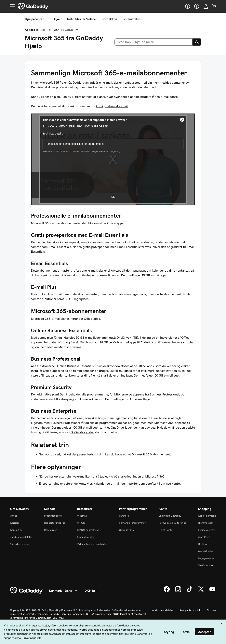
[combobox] (153, 42)
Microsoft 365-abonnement (151, 454)
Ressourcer (50, 530)
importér (132, 483)
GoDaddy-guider (82, 432)
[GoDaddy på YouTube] (212, 592)
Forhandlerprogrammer (132, 523)
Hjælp (58, 19)
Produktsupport (53, 516)
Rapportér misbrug (55, 523)
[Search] (197, 42)
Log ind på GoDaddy (170, 516)
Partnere (124, 516)
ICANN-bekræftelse (88, 530)
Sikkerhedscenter (20, 544)
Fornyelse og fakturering (172, 523)
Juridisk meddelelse (21, 537)
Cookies (211, 610)
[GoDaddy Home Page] (26, 591)
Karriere (15, 523)
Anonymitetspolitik (190, 610)
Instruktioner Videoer (82, 19)
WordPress (204, 537)
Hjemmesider (206, 523)
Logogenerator (206, 558)
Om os (14, 516)
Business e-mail (207, 530)
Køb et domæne (207, 516)
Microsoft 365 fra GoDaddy (59, 30)
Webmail (82, 516)
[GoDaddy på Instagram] (178, 592)
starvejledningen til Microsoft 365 (141, 476)
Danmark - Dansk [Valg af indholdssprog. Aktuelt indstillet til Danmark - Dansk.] (64, 591)
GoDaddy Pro (126, 530)
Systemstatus (131, 19)
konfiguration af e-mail (112, 106)
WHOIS (81, 523)
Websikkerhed (206, 551)
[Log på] (206, 6)
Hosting (202, 544)
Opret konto (166, 530)
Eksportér (46, 483)
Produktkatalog (86, 537)
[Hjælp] (187, 6)
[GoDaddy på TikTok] (190, 592)
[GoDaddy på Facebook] (167, 592)
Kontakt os (109, 19)
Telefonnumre (206, 565)
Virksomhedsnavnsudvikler (92, 544)
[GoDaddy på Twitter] (201, 592)
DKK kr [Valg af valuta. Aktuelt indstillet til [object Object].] (92, 591)
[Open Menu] (11, 6)
